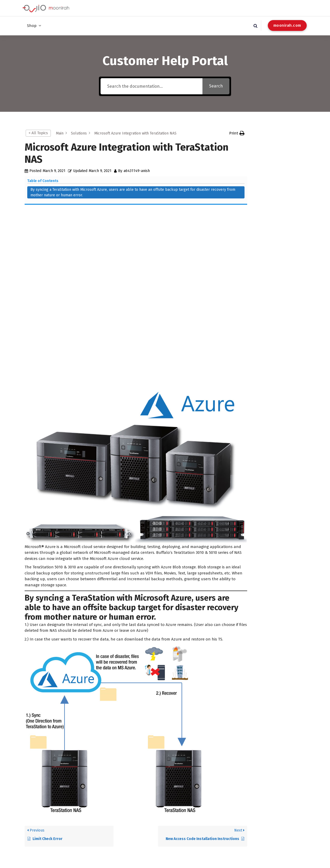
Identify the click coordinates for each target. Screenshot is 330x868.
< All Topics (38, 133)
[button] (237, 133)
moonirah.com (287, 25)
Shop (32, 26)
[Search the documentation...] (152, 86)
